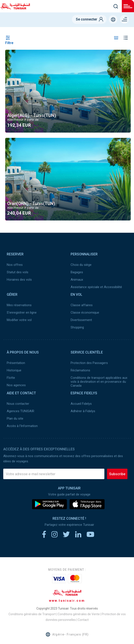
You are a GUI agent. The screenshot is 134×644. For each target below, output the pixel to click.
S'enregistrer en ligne (22, 313)
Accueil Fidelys (81, 404)
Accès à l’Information (22, 426)
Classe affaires (82, 305)
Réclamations (80, 370)
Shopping (77, 327)
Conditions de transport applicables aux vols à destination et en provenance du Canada (99, 382)
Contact (83, 620)
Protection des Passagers (89, 363)
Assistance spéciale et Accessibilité (96, 287)
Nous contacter (18, 404)
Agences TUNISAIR (20, 411)
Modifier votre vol (19, 320)
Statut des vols (18, 272)
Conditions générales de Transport (32, 614)
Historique (14, 370)
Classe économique (85, 313)
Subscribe (117, 474)
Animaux (77, 280)
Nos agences (16, 385)
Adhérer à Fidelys (83, 411)
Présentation (16, 363)
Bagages (77, 272)
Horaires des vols (19, 280)
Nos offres (15, 265)
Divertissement (81, 320)
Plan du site (15, 419)
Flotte (11, 378)
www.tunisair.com (67, 601)
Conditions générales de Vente (79, 614)
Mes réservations (19, 305)
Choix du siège (81, 265)
